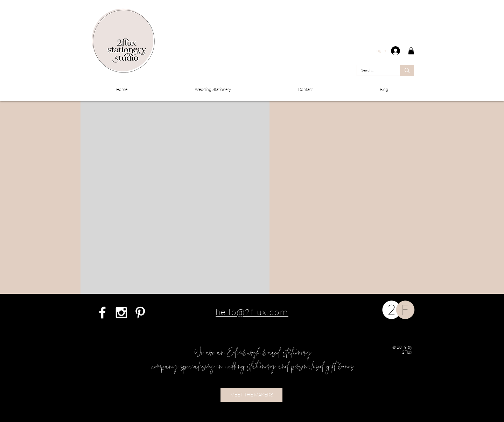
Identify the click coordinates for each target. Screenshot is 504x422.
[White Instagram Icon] (121, 313)
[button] (411, 51)
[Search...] (373, 70)
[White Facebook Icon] (102, 313)
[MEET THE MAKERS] (251, 395)
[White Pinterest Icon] (140, 313)
